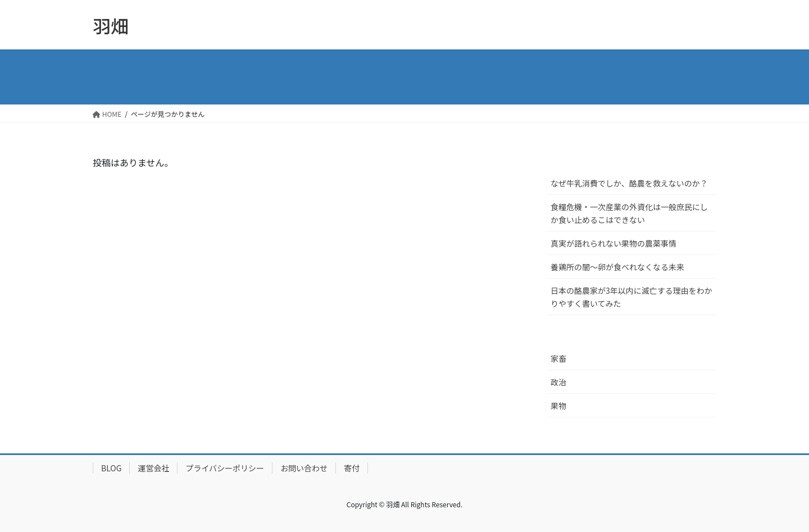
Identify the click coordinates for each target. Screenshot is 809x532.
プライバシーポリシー (225, 468)
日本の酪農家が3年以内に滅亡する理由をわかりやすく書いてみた (631, 297)
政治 (558, 382)
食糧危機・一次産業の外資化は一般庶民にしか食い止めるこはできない (629, 213)
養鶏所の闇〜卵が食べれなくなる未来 (617, 267)
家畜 (558, 358)
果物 (558, 406)
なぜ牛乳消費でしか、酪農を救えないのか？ (629, 183)
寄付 (352, 468)
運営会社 (153, 468)
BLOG (111, 468)
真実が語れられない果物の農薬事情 (613, 243)
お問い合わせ (304, 468)
